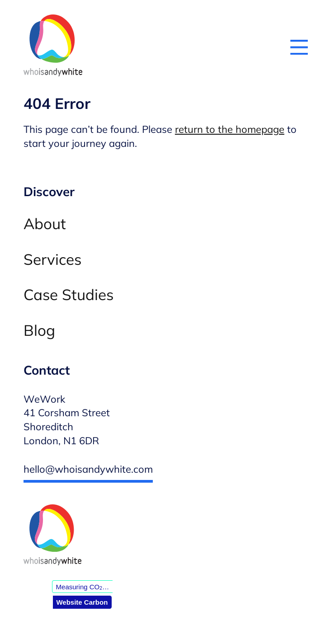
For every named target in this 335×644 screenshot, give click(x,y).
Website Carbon (82, 602)
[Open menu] (299, 47)
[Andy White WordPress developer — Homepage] (53, 47)
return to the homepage (230, 129)
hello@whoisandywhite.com (88, 469)
